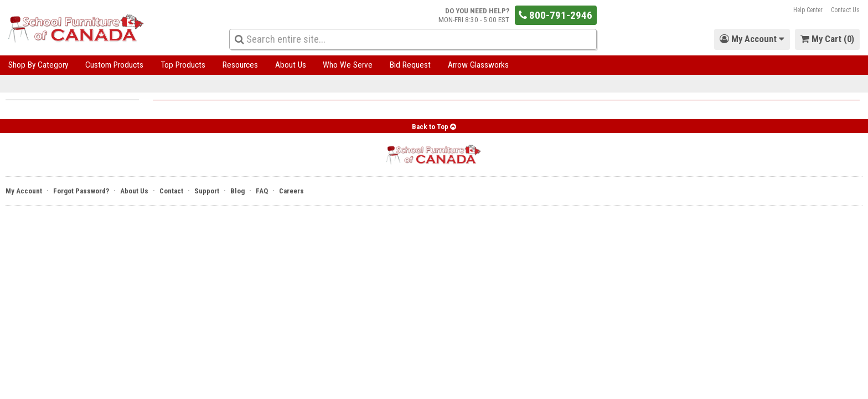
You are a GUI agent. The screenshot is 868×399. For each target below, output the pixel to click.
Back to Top (434, 127)
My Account (24, 191)
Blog (237, 191)
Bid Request (410, 65)
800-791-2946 (556, 15)
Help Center (808, 10)
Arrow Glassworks (478, 65)
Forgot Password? (81, 191)
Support (207, 191)
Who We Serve (348, 65)
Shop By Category (38, 65)
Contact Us (845, 10)
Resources (240, 65)
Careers (291, 191)
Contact (171, 191)
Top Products (183, 65)
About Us (291, 65)
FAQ (262, 191)
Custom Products (114, 65)
